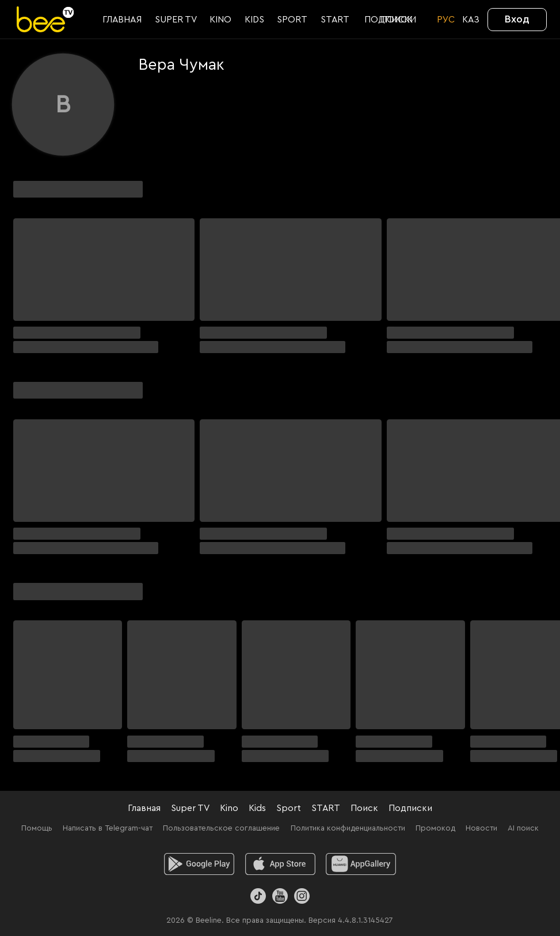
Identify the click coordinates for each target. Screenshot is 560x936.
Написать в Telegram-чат (108, 828)
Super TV (190, 808)
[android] (199, 864)
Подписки (410, 808)
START (326, 808)
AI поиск (523, 828)
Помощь (37, 828)
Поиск (364, 808)
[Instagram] (302, 896)
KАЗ (471, 20)
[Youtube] (280, 896)
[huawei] (361, 864)
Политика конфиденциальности (348, 828)
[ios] (280, 864)
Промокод (435, 828)
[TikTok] (258, 896)
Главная (144, 808)
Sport (289, 808)
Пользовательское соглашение (221, 828)
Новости (481, 828)
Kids (257, 808)
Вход (517, 19)
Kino (229, 808)
